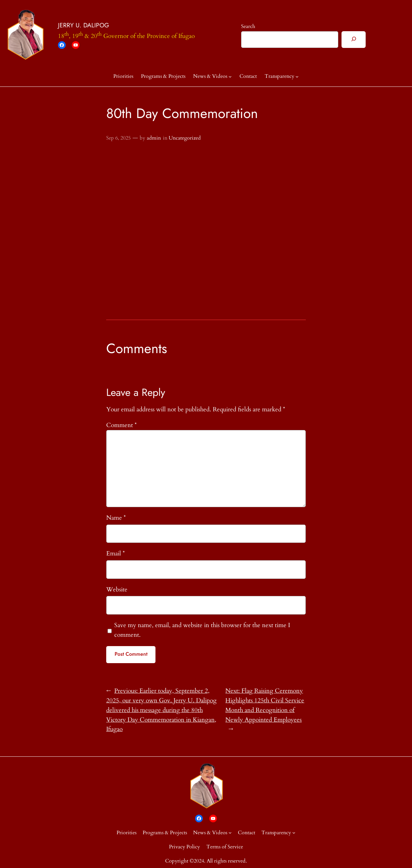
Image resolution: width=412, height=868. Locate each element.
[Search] (354, 40)
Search (248, 26)
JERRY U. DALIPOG (84, 25)
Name (116, 518)
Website (117, 589)
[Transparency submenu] (297, 77)
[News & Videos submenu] (230, 77)
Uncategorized (185, 138)
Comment (122, 425)
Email (116, 553)
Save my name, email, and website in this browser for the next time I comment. (202, 630)
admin (154, 138)
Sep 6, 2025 (118, 138)
